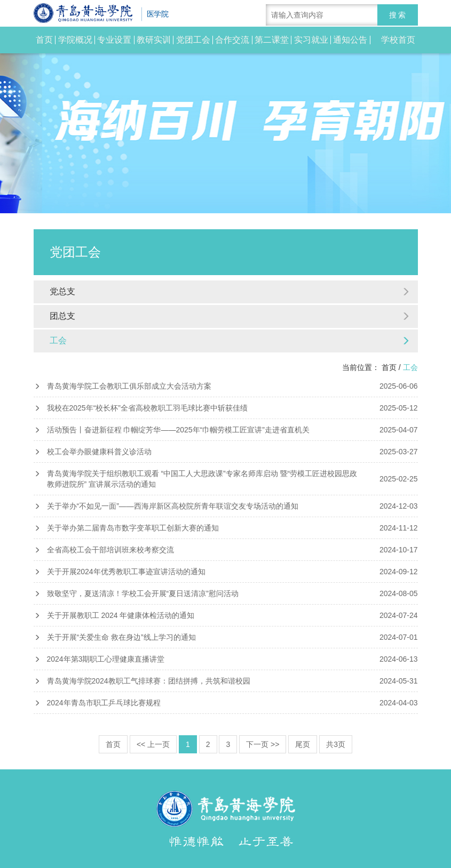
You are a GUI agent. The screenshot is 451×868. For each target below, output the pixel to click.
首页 (44, 40)
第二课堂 (272, 40)
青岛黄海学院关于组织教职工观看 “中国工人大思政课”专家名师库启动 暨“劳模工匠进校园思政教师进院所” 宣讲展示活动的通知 (226, 479)
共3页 (336, 744)
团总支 (230, 316)
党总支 (230, 291)
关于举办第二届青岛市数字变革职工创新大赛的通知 (226, 528)
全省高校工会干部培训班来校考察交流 (226, 550)
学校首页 (398, 40)
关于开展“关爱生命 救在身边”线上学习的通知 (226, 637)
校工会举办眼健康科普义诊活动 (226, 452)
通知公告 (350, 40)
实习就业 (311, 40)
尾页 (303, 744)
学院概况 (75, 40)
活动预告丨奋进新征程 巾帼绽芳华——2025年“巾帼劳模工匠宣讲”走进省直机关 (226, 430)
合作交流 (232, 40)
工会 (230, 340)
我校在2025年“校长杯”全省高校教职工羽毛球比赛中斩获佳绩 (226, 408)
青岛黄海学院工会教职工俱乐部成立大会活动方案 (226, 386)
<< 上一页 (153, 744)
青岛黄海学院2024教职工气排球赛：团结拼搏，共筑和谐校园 (226, 681)
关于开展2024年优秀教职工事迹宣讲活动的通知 (226, 572)
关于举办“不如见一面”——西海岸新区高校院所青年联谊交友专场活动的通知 (226, 506)
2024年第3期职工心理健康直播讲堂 (226, 659)
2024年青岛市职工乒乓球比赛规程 (226, 703)
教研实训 (154, 40)
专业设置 (114, 40)
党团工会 (193, 40)
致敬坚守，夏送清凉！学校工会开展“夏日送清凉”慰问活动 (226, 593)
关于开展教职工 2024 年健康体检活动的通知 (226, 615)
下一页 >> (263, 744)
